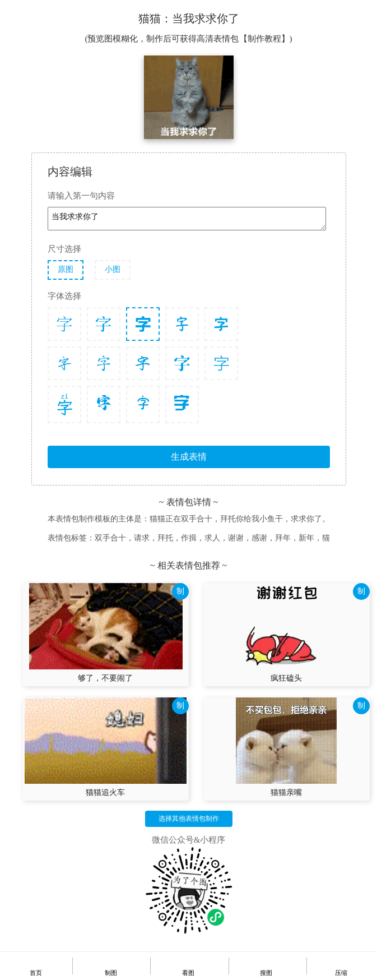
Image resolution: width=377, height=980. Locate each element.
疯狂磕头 (286, 678)
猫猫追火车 (105, 792)
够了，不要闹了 (105, 678)
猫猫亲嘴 (286, 792)
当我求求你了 (187, 219)
